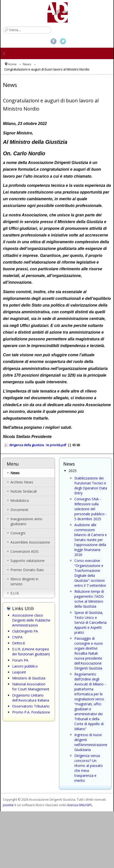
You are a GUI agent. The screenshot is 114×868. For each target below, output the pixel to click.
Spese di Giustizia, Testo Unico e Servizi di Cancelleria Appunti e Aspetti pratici (90, 622)
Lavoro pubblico (25, 666)
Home (12, 64)
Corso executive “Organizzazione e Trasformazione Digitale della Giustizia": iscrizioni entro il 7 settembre (90, 573)
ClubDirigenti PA (25, 631)
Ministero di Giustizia (29, 678)
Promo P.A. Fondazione (31, 712)
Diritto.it (19, 643)
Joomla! (8, 805)
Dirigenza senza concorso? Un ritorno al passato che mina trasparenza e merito (89, 768)
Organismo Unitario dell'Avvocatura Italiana (31, 698)
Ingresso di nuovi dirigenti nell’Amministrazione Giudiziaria (91, 742)
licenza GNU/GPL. (80, 805)
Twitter (63, 41)
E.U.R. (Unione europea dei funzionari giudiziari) (31, 651)
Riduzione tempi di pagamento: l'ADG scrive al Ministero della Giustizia (89, 599)
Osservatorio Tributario (31, 706)
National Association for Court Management (31, 687)
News (27, 64)
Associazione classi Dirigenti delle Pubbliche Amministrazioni (31, 620)
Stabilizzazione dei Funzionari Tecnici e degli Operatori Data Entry (91, 486)
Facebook (54, 41)
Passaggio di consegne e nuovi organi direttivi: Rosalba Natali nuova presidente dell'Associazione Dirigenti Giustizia (88, 653)
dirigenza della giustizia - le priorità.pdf (38, 445)
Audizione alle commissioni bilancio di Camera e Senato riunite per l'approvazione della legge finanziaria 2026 (91, 540)
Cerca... (3, 27)
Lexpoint (19, 672)
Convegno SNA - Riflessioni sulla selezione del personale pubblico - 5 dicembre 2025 (91, 509)
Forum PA (20, 660)
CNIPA (17, 637)
